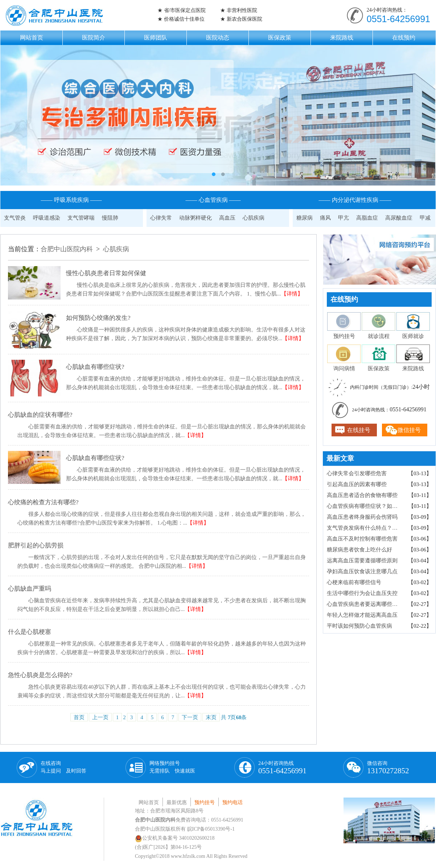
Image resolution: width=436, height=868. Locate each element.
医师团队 (156, 38)
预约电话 (233, 802)
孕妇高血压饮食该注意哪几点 (362, 571)
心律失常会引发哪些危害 (357, 473)
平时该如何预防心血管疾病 (359, 626)
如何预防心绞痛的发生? (98, 318)
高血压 (227, 218)
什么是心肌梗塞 (30, 632)
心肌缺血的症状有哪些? (40, 415)
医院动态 (218, 38)
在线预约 (404, 38)
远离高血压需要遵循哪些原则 (362, 561)
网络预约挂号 (172, 767)
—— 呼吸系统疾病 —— (71, 200)
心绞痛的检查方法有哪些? (43, 502)
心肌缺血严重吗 (30, 589)
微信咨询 (388, 768)
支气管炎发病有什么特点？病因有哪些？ (365, 528)
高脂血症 (367, 218)
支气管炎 (15, 218)
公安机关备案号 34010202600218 (175, 838)
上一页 (100, 717)
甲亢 (344, 218)
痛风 (325, 218)
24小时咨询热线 (282, 768)
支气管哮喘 (81, 218)
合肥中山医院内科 (67, 249)
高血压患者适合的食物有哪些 (362, 495)
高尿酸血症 (399, 218)
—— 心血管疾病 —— (213, 200)
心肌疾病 (254, 218)
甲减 (425, 218)
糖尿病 (305, 218)
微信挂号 (409, 430)
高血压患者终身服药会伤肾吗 (362, 517)
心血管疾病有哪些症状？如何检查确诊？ (365, 506)
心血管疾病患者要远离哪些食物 (365, 604)
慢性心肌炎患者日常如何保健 (106, 273)
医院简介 (94, 38)
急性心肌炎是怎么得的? (40, 675)
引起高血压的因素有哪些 (357, 484)
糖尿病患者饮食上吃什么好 (359, 550)
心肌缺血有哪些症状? (95, 367)
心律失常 (161, 218)
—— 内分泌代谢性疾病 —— (355, 200)
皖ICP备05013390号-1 (211, 829)
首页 (79, 717)
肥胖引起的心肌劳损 (36, 545)
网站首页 (32, 38)
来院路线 (342, 38)
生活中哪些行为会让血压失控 (362, 593)
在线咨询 (63, 767)
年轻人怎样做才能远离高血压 (362, 615)
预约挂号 (205, 802)
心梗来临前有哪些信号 (354, 582)
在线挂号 (359, 430)
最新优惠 (177, 802)
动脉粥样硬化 (196, 218)
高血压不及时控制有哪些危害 (362, 539)
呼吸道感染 (47, 218)
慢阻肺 (110, 218)
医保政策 (280, 38)
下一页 (190, 717)
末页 (211, 717)
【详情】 (292, 294)
